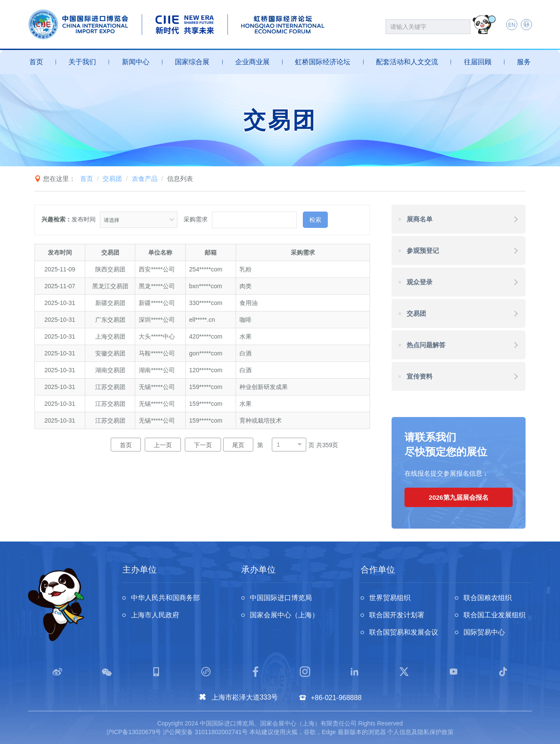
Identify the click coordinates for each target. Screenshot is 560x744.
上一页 (163, 445)
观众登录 (420, 282)
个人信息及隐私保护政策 (420, 732)
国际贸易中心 (484, 632)
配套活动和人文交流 (407, 62)
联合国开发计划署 (397, 615)
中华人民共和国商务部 (165, 598)
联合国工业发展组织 (495, 615)
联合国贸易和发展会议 (404, 632)
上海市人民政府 (155, 615)
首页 (36, 62)
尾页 (238, 445)
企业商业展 (252, 62)
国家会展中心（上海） (284, 615)
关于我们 (82, 62)
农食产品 (145, 179)
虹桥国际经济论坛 (323, 62)
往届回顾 (478, 62)
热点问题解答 (426, 345)
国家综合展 (192, 62)
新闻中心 (136, 62)
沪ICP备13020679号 (134, 732)
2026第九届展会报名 (458, 497)
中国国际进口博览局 (281, 598)
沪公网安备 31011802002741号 (205, 732)
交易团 (112, 179)
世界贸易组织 (390, 598)
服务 (524, 62)
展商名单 (420, 219)
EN (512, 25)
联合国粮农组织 (488, 598)
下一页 (203, 445)
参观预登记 (423, 251)
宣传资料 (420, 376)
